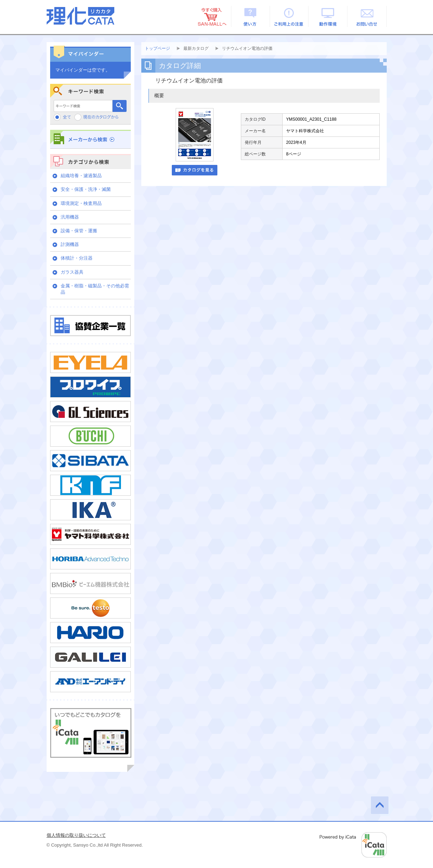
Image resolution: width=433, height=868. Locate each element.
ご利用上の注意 (289, 16)
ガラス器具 (72, 272)
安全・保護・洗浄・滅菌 (86, 189)
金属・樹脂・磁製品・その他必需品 (95, 289)
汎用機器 (70, 217)
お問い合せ (367, 16)
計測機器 (70, 244)
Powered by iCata (353, 845)
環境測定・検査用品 (81, 203)
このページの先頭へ (380, 805)
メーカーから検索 (90, 139)
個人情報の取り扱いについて (76, 835)
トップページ (157, 48)
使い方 (251, 16)
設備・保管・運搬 (79, 231)
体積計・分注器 (77, 258)
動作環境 (328, 16)
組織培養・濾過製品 (81, 176)
